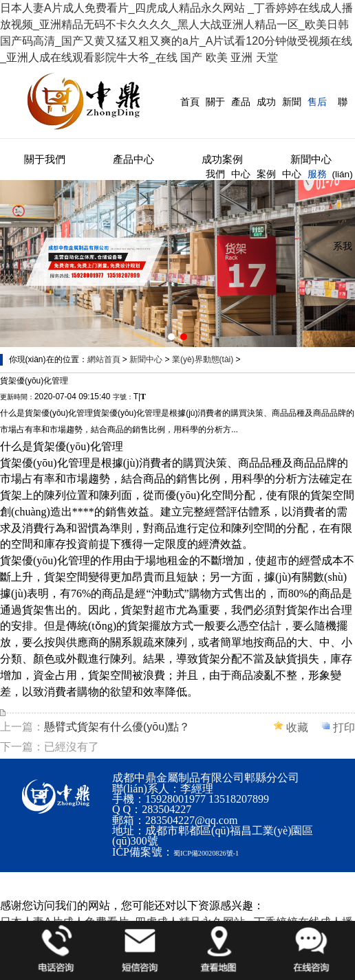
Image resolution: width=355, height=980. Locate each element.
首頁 (190, 102)
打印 (344, 727)
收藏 (297, 727)
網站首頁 (104, 359)
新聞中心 (292, 138)
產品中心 (241, 138)
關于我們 (215, 138)
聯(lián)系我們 (342, 210)
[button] (171, 337)
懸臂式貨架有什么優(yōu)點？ (117, 727)
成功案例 (266, 138)
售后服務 (317, 138)
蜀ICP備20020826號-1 (206, 853)
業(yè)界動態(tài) (203, 359)
